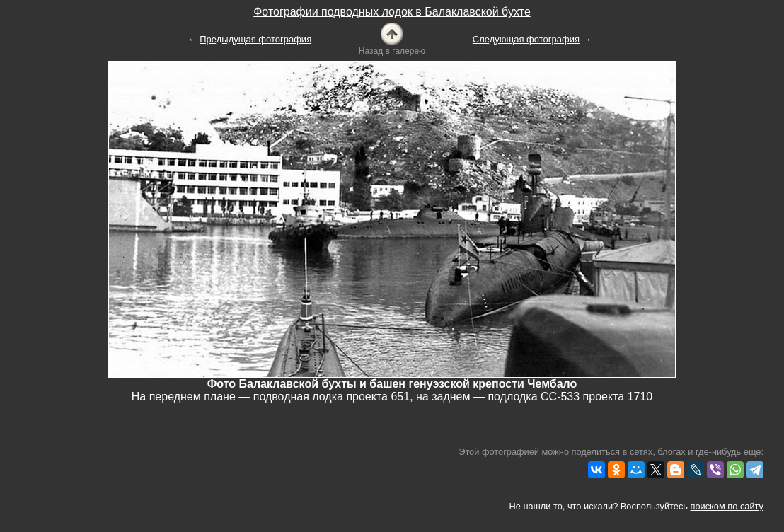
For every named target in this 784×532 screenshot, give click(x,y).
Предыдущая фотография (255, 39)
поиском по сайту (727, 506)
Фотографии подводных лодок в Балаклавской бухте (392, 12)
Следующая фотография (526, 39)
